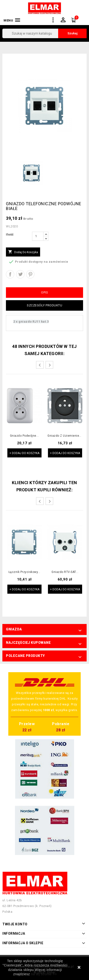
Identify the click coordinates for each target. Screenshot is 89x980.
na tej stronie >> (44, 974)
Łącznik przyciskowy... (24, 572)
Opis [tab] (44, 292)
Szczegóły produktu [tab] (44, 305)
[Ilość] (38, 236)
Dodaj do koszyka (23, 252)
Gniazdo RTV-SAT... (65, 572)
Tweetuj (20, 274)
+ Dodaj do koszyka (24, 453)
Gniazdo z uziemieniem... (65, 436)
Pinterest (30, 274)
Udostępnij (10, 274)
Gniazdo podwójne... (24, 436)
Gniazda (14, 629)
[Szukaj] (44, 33)
